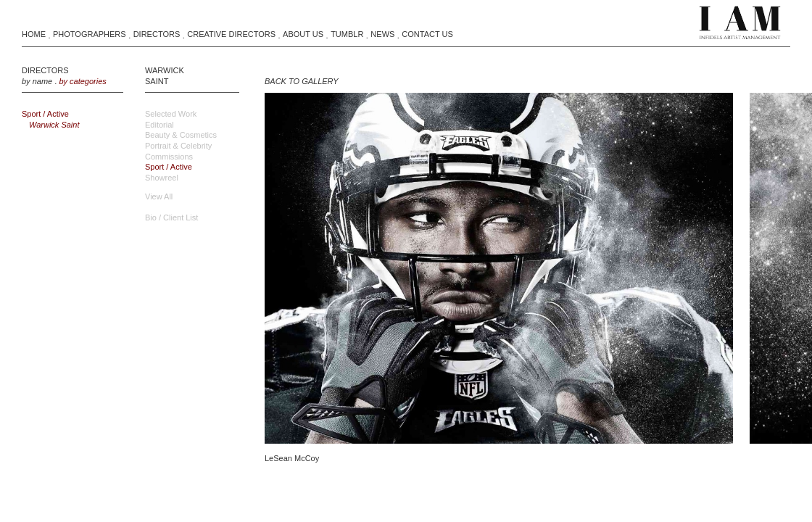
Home (34, 34)
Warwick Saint (54, 125)
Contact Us (427, 34)
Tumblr (347, 34)
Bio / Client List (171, 217)
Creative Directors (231, 34)
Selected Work (171, 114)
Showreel (162, 178)
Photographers (90, 34)
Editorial (159, 125)
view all (159, 196)
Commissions (169, 157)
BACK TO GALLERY (301, 81)
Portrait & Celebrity (178, 146)
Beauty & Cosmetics (181, 135)
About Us (303, 34)
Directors (157, 34)
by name (37, 81)
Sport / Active (45, 114)
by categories (82, 81)
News (382, 34)
